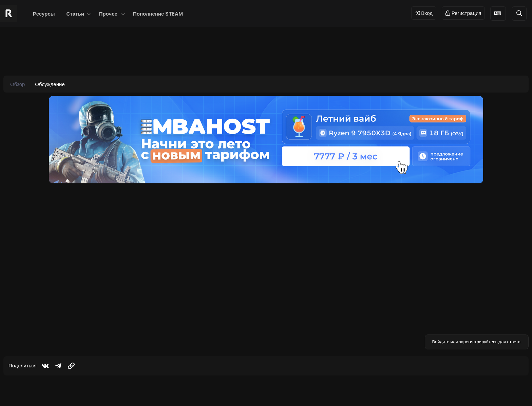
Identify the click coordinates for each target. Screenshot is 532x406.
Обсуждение (50, 84)
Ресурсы (44, 14)
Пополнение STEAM (158, 14)
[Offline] (45, 217)
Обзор (17, 84)
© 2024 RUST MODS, (262, 390)
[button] (89, 14)
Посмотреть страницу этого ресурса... (103, 309)
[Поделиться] (511, 193)
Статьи (75, 14)
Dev (289, 390)
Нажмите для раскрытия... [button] (291, 288)
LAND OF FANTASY (81, 222)
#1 (521, 193)
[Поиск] (519, 13)
